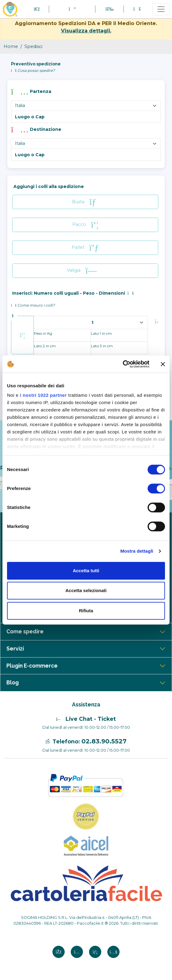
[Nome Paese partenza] (86, 105)
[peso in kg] (62, 335)
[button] (72, 9)
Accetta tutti (86, 571)
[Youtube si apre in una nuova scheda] (113, 952)
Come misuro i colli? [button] (33, 305)
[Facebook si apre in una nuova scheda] (59, 952)
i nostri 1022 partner (43, 395)
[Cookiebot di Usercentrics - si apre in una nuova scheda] (123, 364)
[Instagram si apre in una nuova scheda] (77, 952)
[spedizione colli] (91, 322)
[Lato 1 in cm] (119, 335)
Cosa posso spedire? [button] (33, 70)
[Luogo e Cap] (86, 117)
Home (11, 46)
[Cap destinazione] (86, 155)
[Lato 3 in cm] (119, 348)
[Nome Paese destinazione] (86, 143)
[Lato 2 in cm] (62, 348)
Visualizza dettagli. (86, 31)
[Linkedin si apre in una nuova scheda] (95, 952)
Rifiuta (86, 611)
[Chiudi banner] (163, 364)
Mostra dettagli (137, 551)
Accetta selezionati (86, 590)
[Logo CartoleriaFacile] (86, 883)
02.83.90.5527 (104, 741)
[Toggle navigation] (161, 9)
